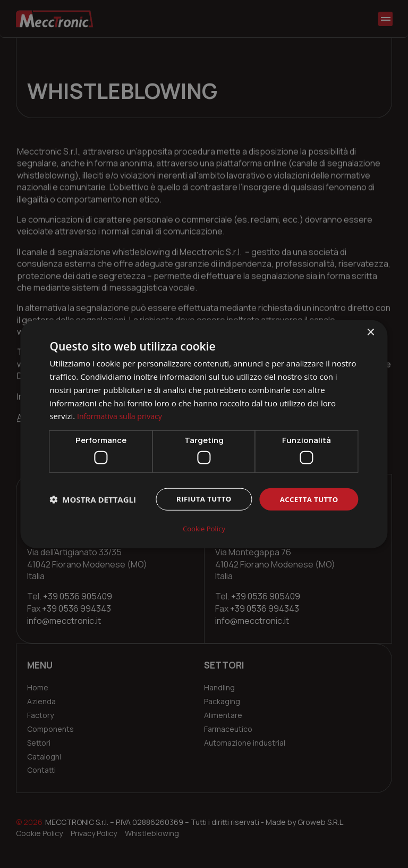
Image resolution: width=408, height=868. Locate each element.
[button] (93, 500)
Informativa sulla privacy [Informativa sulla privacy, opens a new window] (122, 416)
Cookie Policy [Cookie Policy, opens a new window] (204, 528)
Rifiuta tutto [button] (199, 500)
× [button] (371, 333)
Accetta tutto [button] (307, 500)
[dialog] (204, 434)
